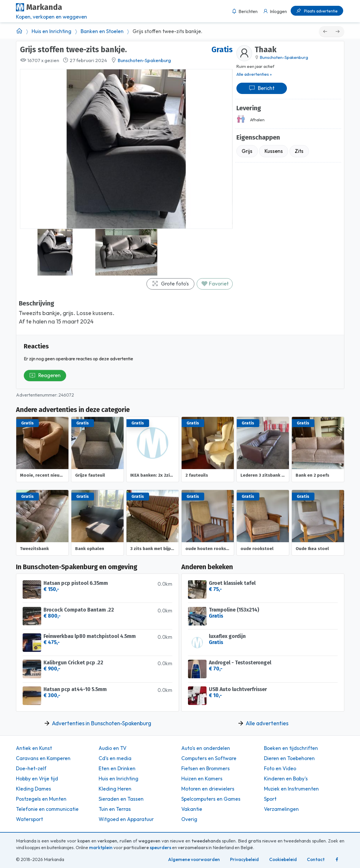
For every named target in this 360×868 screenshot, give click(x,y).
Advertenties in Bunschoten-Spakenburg (102, 723)
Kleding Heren (115, 789)
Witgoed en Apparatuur (126, 819)
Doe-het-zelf (31, 768)
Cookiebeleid (283, 859)
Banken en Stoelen (102, 31)
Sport (270, 799)
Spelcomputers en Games (211, 799)
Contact (316, 859)
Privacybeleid (244, 859)
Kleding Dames (34, 789)
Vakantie (192, 809)
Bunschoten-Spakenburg (144, 60)
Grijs (247, 151)
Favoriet (215, 284)
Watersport (29, 819)
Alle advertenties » (254, 74)
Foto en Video (280, 768)
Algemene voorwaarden (194, 859)
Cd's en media (115, 758)
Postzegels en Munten (41, 799)
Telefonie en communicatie (47, 809)
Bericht (262, 88)
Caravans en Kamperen (43, 758)
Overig (189, 819)
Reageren (45, 375)
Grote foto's (170, 284)
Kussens (274, 151)
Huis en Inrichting (51, 31)
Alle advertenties (267, 723)
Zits (299, 151)
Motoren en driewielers (208, 789)
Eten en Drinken (117, 768)
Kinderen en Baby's (286, 779)
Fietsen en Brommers (206, 768)
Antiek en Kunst (34, 748)
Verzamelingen (281, 809)
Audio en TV (113, 748)
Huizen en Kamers (202, 779)
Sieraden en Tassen (121, 799)
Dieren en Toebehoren (289, 758)
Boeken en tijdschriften (291, 748)
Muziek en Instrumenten (291, 789)
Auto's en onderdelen (206, 748)
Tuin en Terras (115, 809)
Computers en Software (209, 758)
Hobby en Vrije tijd (37, 779)
